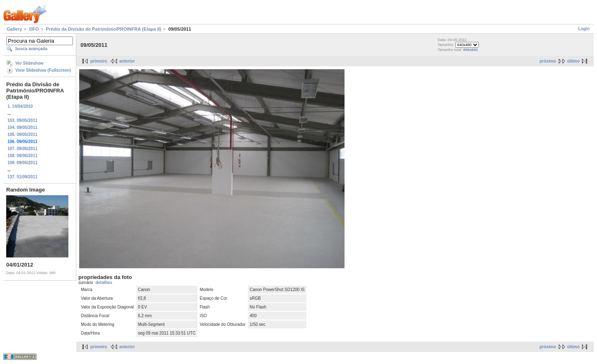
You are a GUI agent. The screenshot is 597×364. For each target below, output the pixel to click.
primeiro (99, 61)
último (573, 61)
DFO (34, 29)
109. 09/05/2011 (22, 163)
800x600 (470, 50)
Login (584, 29)
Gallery (14, 29)
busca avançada (31, 49)
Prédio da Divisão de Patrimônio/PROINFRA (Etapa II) (104, 29)
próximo (548, 61)
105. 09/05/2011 (22, 135)
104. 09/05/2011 (22, 127)
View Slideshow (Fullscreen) (43, 70)
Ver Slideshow (29, 63)
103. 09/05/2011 (22, 120)
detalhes (104, 283)
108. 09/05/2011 (22, 156)
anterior (127, 61)
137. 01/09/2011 (22, 177)
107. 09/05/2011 (22, 149)
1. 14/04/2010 (20, 106)
